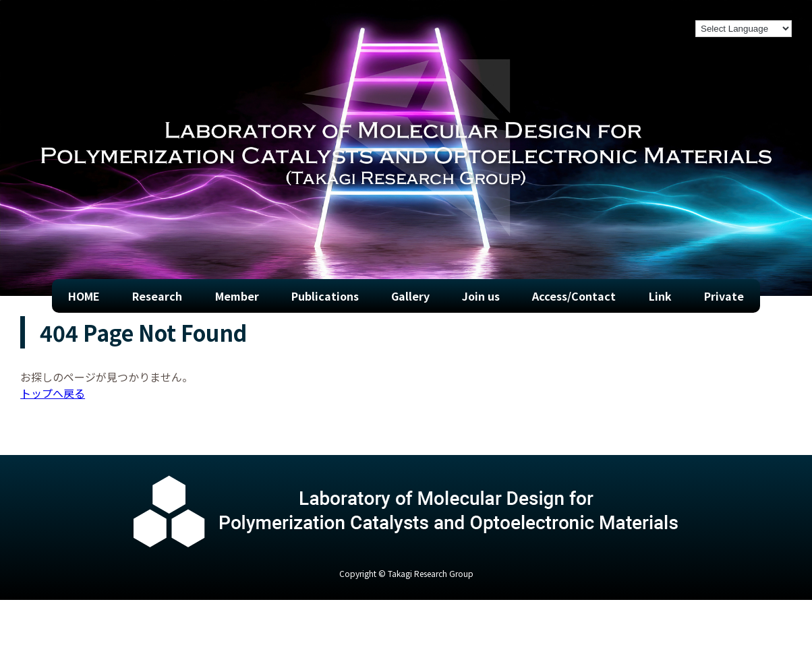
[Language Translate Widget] (744, 29)
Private (724, 296)
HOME (84, 296)
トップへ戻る (53, 393)
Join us (481, 296)
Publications (325, 296)
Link (660, 296)
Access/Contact (574, 296)
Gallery (410, 296)
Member (237, 296)
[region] (406, 148)
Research (157, 296)
